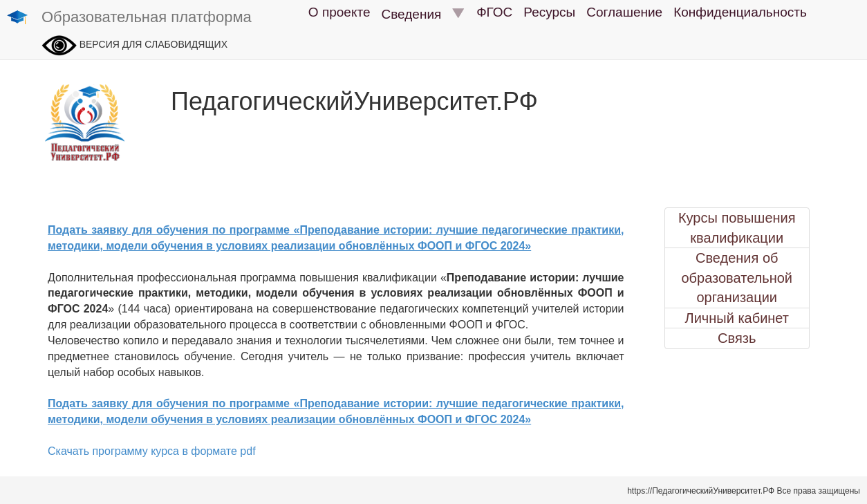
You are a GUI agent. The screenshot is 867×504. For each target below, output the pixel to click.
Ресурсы (549, 12)
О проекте (339, 12)
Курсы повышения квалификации (737, 228)
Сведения (424, 14)
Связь (737, 338)
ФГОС (494, 12)
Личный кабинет (737, 318)
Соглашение (624, 12)
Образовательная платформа (129, 18)
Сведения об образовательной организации (737, 278)
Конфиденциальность (740, 12)
